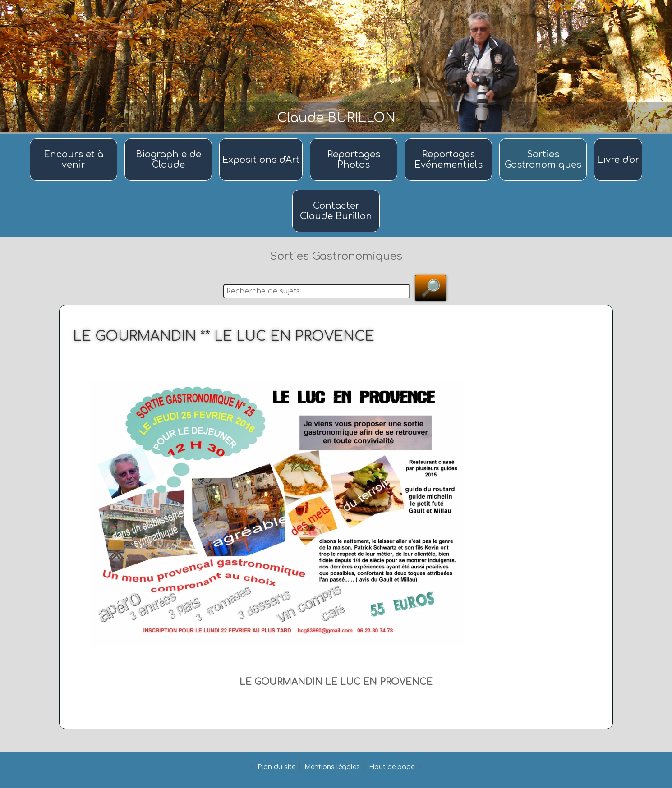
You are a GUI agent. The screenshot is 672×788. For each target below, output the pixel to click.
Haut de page (392, 767)
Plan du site (276, 767)
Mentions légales (332, 767)
